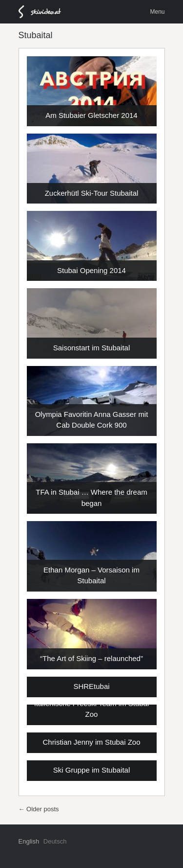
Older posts (39, 809)
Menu (157, 12)
